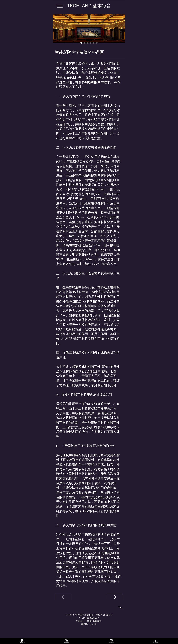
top (120, 608)
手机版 (95, 628)
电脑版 (83, 628)
